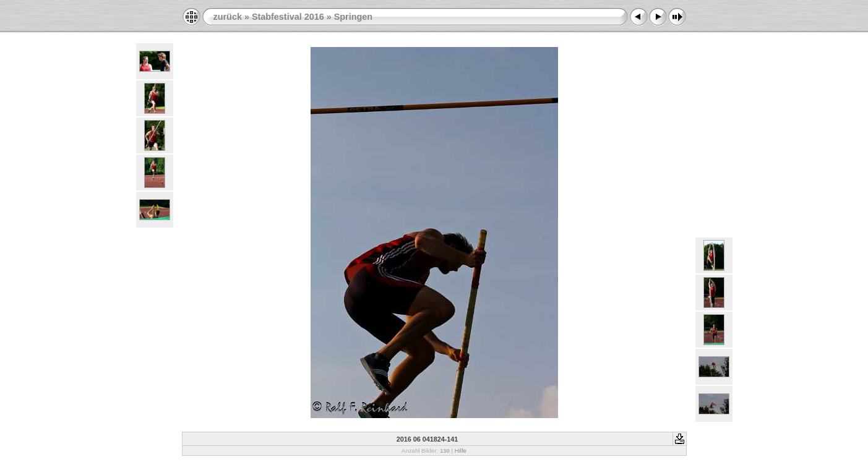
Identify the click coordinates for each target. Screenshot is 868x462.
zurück (228, 17)
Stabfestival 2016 (288, 17)
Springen (353, 17)
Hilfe (461, 451)
